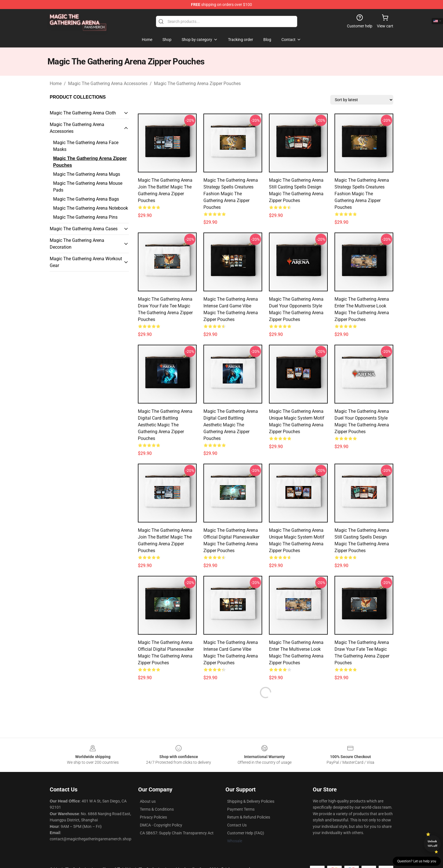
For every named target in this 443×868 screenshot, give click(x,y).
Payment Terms (241, 809)
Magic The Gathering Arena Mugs (87, 174)
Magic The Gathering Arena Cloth (83, 113)
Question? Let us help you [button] (417, 861)
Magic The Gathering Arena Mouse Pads (88, 187)
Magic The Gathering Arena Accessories (108, 83)
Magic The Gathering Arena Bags (86, 199)
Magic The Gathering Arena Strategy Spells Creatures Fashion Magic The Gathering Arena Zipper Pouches (231, 194)
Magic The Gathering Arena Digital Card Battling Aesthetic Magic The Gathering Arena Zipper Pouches (165, 425)
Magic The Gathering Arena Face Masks (86, 146)
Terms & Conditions (157, 809)
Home (56, 83)
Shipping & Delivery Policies (251, 801)
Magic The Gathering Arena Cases (84, 229)
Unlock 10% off (432, 844)
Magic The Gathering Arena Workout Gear (86, 262)
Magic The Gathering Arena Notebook (91, 208)
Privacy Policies (153, 817)
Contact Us (237, 825)
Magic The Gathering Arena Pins (85, 217)
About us (148, 801)
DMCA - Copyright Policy (161, 825)
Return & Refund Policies (249, 817)
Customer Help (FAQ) (246, 833)
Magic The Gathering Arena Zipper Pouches (197, 83)
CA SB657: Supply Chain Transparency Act (177, 833)
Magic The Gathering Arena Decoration (77, 244)
